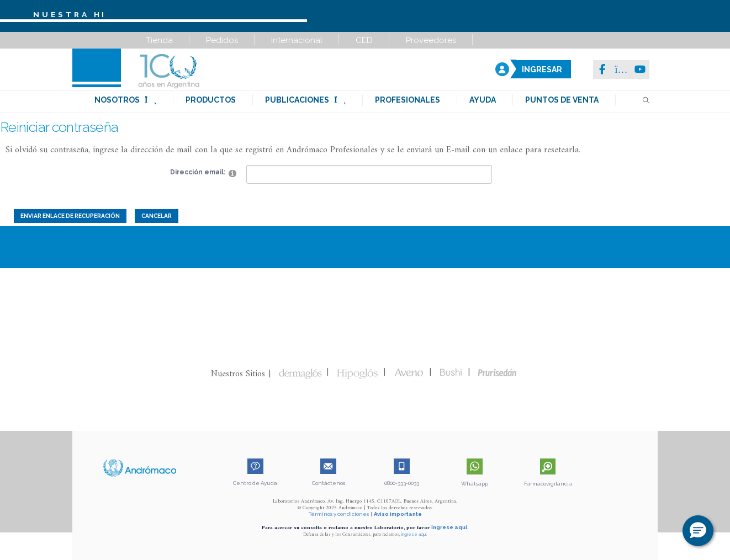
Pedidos (222, 40)
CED (364, 40)
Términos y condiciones (339, 514)
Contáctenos (329, 483)
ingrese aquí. (450, 527)
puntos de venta (562, 100)
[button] (698, 531)
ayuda (483, 100)
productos (211, 100)
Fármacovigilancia (548, 484)
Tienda (159, 40)
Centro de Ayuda (255, 483)
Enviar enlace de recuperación (70, 216)
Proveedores (431, 40)
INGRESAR (542, 70)
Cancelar (157, 216)
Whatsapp (475, 484)
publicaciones (305, 100)
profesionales (408, 100)
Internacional (297, 40)
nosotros (125, 100)
